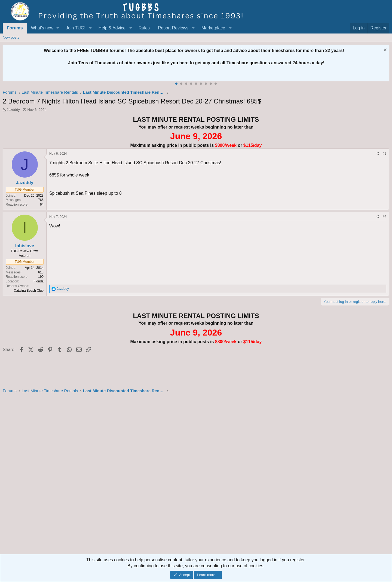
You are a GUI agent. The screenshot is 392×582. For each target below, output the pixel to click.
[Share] (377, 154)
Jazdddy (13, 110)
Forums (15, 28)
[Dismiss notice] (385, 51)
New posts (11, 37)
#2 (385, 217)
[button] (58, 28)
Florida (39, 281)
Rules (144, 28)
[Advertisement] (166, 476)
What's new (42, 28)
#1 (385, 154)
